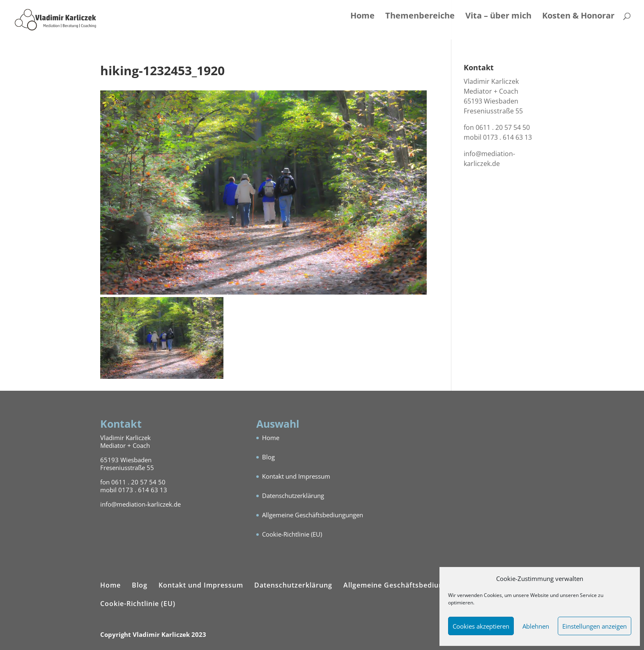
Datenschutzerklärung (293, 496)
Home (362, 17)
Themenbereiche (420, 17)
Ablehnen (536, 626)
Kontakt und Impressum (296, 476)
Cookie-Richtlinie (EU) (292, 534)
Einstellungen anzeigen (595, 626)
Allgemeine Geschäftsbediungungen (313, 515)
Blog (268, 457)
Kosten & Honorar (578, 17)
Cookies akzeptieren (481, 626)
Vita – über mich (498, 17)
